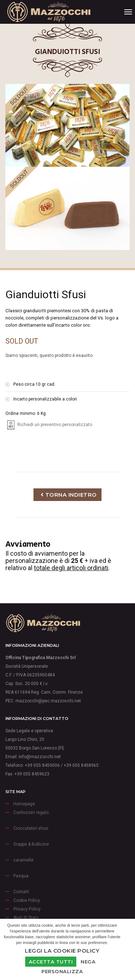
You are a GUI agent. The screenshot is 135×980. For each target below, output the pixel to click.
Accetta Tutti (51, 962)
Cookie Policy (27, 900)
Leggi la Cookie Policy (62, 951)
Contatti (21, 892)
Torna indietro (69, 495)
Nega (88, 962)
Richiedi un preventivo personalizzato (49, 425)
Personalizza (62, 971)
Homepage (24, 804)
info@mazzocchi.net (40, 757)
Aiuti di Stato (26, 918)
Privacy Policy (27, 909)
